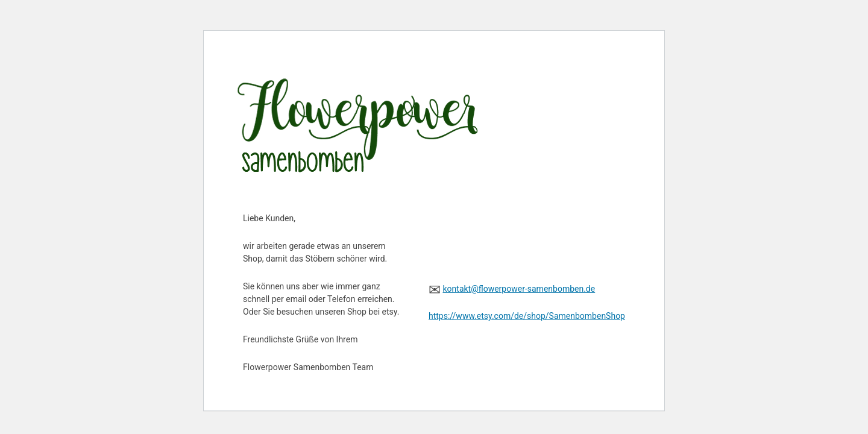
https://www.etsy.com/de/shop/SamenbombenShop (527, 316)
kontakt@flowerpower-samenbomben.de (519, 289)
